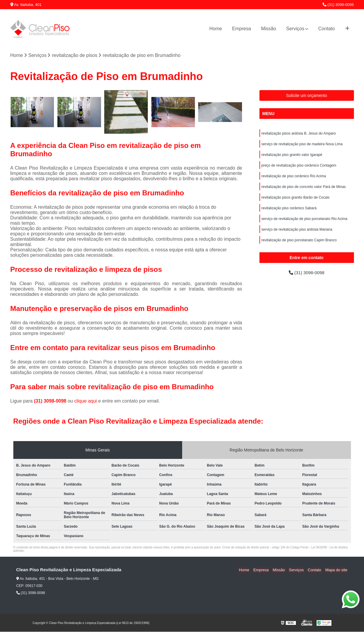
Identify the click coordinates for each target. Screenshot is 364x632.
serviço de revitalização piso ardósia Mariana (297, 235)
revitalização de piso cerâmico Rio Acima (294, 179)
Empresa (241, 29)
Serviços (295, 29)
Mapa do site (337, 570)
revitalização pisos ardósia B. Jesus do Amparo (299, 134)
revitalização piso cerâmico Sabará (289, 213)
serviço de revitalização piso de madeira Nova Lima (302, 145)
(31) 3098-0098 (338, 5)
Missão (268, 29)
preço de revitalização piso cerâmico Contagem (299, 168)
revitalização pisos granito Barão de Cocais (296, 202)
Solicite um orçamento (307, 96)
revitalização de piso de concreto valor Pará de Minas (304, 190)
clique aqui (86, 401)
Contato (326, 29)
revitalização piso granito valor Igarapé (292, 157)
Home (216, 29)
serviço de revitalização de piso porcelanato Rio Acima (304, 224)
